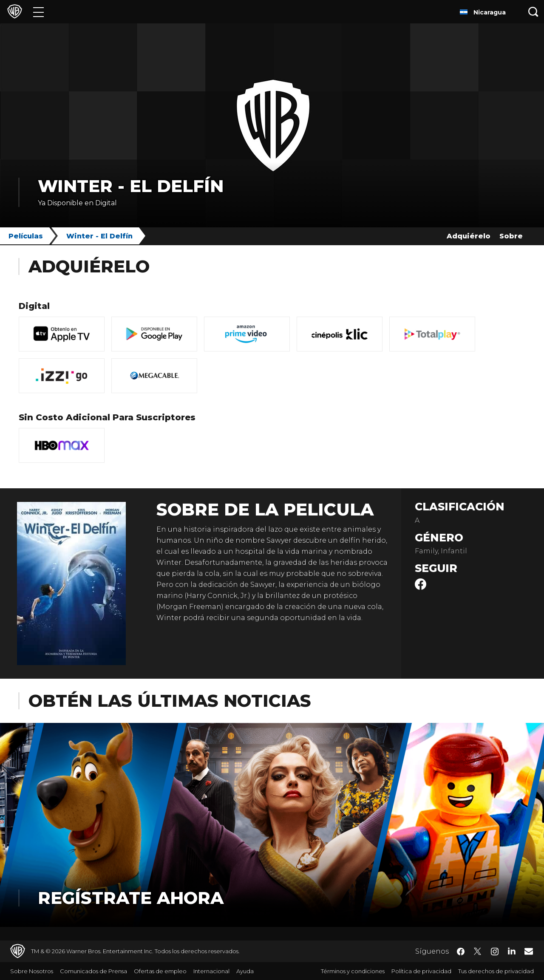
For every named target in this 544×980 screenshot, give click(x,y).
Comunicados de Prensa (93, 971)
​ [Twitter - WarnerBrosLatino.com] (478, 952)
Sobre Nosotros (32, 971)
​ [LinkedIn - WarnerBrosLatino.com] (512, 951)
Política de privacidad (421, 971)
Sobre (511, 236)
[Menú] (38, 12)
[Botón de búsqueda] (533, 12)
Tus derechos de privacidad (496, 971)
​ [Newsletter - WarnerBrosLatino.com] (529, 951)
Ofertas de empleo (160, 971)
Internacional (211, 971)
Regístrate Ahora (131, 898)
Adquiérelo (469, 236)
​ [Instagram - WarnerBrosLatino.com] (495, 952)
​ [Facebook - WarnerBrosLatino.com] (461, 952)
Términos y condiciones (353, 971)
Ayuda (245, 971)
